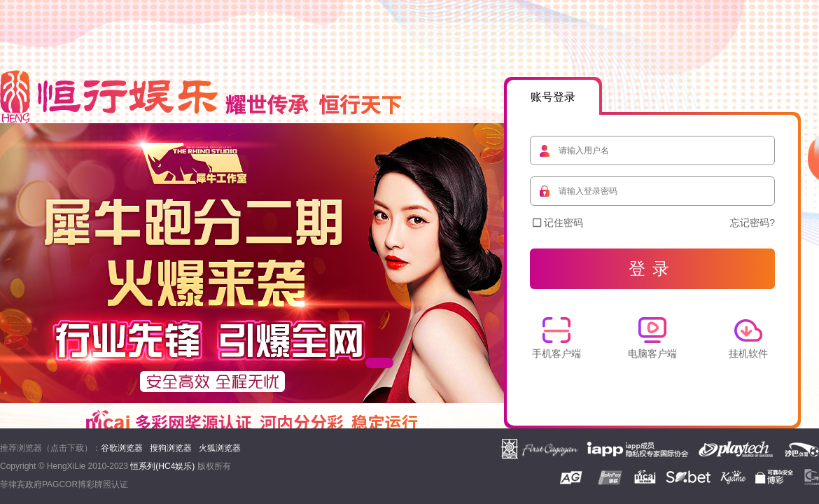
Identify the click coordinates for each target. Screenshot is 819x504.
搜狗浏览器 (171, 448)
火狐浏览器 (220, 448)
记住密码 (558, 223)
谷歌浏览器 (122, 448)
